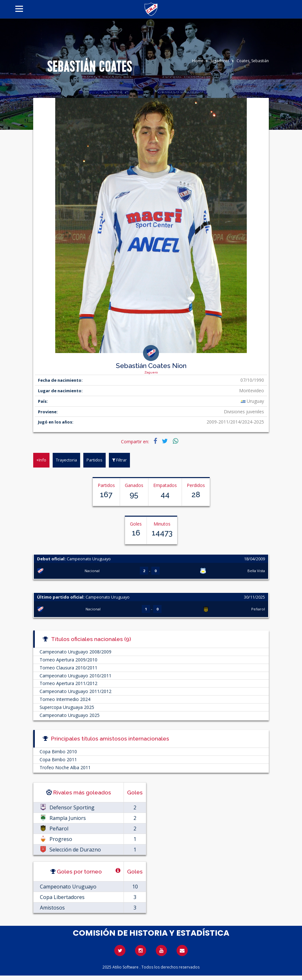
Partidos (94, 460)
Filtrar (119, 460)
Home (198, 61)
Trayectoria (66, 460)
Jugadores (220, 61)
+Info (41, 460)
